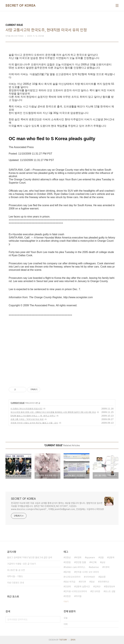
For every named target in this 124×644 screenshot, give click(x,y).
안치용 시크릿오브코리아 (76, 591)
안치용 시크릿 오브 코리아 (87, 572)
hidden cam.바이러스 (75, 567)
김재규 (98, 587)
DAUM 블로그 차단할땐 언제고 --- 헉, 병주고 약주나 (33, 416)
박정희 (78, 557)
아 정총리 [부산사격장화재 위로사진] (26, 409)
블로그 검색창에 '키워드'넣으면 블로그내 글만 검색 (30, 557)
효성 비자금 (70, 582)
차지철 (78, 596)
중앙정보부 (110, 587)
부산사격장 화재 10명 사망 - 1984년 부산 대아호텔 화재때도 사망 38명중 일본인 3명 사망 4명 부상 (53, 412)
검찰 (102, 557)
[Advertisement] (62, 351)
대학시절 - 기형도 (15, 576)
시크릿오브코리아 (73, 577)
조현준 (68, 596)
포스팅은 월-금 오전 (16, 570)
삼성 (103, 562)
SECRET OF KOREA (21, 5)
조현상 (68, 557)
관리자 (73, 640)
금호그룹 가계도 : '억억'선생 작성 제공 (27, 419)
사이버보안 (90, 577)
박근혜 (94, 562)
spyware (91, 557)
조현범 (68, 562)
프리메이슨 (104, 582)
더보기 (66, 602)
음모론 (103, 577)
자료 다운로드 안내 (15, 583)
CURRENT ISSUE (18, 403)
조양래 (68, 587)
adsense (94, 567)
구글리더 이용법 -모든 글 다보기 (21, 564)
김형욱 (111, 557)
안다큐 (83, 582)
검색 (57, 619)
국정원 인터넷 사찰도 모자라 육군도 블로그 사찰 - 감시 (34, 423)
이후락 (107, 567)
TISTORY (63, 640)
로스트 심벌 (110, 591)
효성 (93, 582)
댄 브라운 (96, 591)
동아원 (68, 572)
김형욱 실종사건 (83, 587)
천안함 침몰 (81, 562)
